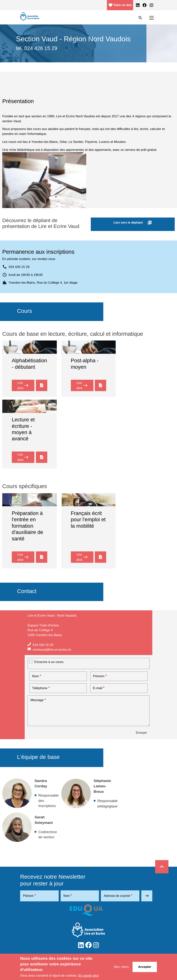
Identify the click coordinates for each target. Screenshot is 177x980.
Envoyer (141, 733)
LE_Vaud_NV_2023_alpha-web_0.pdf (42, 385)
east (147, 896)
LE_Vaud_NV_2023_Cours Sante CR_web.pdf (42, 557)
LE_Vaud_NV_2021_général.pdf (42, 457)
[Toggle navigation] (152, 18)
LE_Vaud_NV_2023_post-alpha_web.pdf (100, 385)
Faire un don (120, 5)
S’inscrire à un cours (49, 662)
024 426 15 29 (43, 645)
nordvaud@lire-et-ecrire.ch (52, 650)
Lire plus (26, 385)
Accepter (145, 967)
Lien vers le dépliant (133, 223)
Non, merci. (122, 967)
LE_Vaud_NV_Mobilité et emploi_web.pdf (100, 557)
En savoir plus (89, 975)
